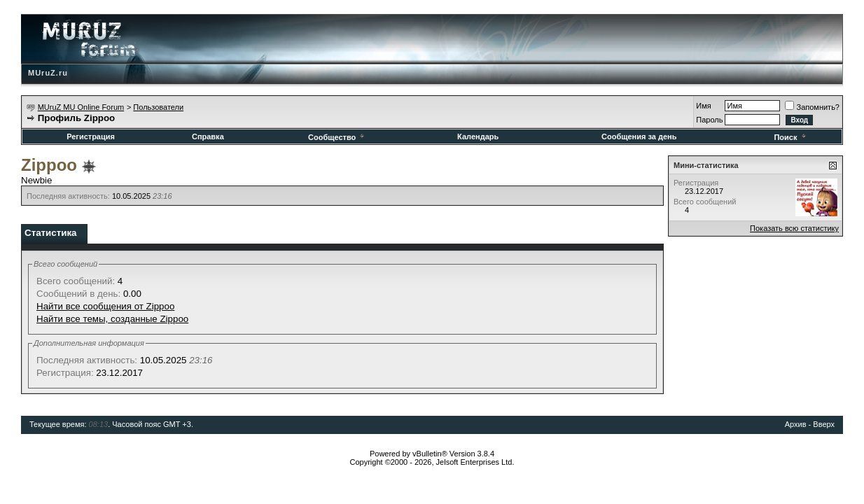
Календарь (478, 136)
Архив (796, 424)
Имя (703, 106)
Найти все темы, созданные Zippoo (112, 319)
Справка (208, 136)
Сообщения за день (639, 136)
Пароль (709, 120)
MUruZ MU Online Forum (81, 107)
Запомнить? (812, 107)
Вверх (824, 424)
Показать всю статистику (794, 228)
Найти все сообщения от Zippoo (105, 306)
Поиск (790, 137)
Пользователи (158, 107)
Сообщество (337, 137)
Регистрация (91, 136)
